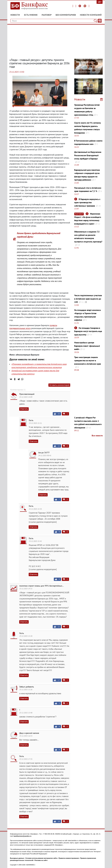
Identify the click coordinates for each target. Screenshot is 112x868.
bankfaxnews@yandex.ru (22, 836)
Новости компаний (91, 15)
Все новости (97, 436)
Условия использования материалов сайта (41, 858)
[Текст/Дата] (100, 21)
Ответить (24, 409)
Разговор (47, 15)
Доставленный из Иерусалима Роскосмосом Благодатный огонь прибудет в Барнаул (88, 155)
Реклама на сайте (41, 860)
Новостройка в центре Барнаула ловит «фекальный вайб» (87, 346)
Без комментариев (66, 15)
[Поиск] (95, 21)
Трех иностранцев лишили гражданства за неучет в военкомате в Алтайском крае (88, 361)
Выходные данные (17, 858)
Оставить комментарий (59, 385)
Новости (15, 15)
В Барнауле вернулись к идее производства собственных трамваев (87, 203)
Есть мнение (31, 15)
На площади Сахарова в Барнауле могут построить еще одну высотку (88, 331)
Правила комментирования (69, 858)
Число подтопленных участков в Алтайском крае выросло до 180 (88, 299)
